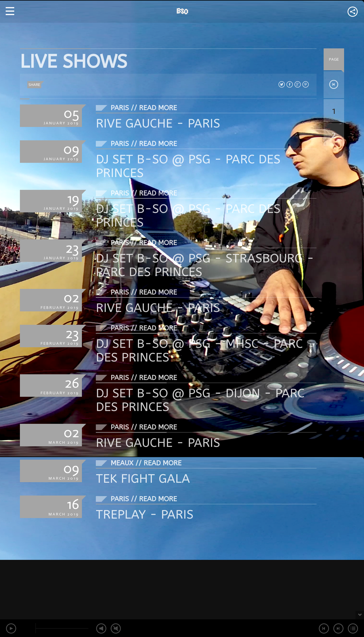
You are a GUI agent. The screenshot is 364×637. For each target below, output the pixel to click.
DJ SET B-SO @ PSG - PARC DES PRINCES (188, 166)
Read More (158, 108)
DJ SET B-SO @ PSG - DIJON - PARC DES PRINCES (200, 400)
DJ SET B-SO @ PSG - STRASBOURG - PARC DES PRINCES (205, 265)
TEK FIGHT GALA (143, 479)
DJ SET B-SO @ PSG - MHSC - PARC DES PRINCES (199, 351)
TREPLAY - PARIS (145, 514)
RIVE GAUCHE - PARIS (158, 123)
